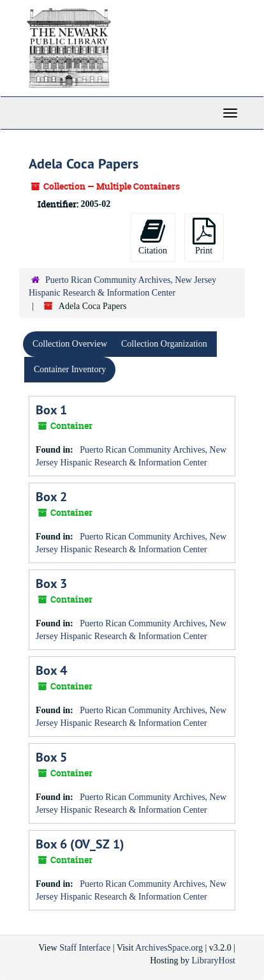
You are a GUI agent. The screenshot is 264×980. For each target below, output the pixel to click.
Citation (153, 237)
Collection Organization (164, 344)
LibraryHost (214, 961)
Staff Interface (85, 948)
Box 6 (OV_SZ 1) (80, 844)
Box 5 (51, 757)
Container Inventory (70, 369)
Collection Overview (70, 344)
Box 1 (51, 410)
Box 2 (51, 497)
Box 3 (51, 584)
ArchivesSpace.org (169, 948)
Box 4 (51, 670)
